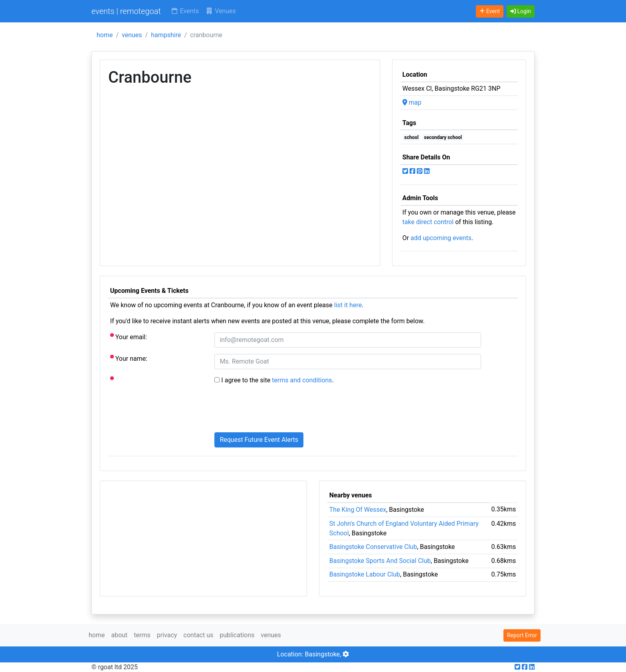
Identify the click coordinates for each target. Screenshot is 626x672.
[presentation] (275, 410)
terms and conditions (302, 380)
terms (142, 635)
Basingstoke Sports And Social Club (380, 561)
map (412, 102)
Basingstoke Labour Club (365, 574)
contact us (198, 635)
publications (237, 635)
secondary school (443, 137)
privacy (167, 635)
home (105, 35)
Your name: (129, 358)
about (119, 635)
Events (185, 11)
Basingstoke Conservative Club (373, 547)
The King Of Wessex (358, 510)
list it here (348, 305)
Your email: (129, 337)
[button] (521, 11)
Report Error (522, 635)
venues (132, 35)
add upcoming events (441, 238)
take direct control (428, 222)
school (412, 137)
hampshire (166, 35)
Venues (221, 11)
